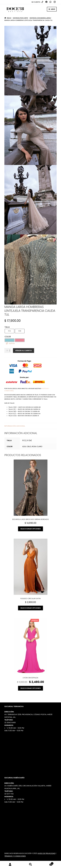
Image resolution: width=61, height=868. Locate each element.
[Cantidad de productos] (8, 351)
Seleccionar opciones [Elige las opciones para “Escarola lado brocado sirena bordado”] (30, 529)
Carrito (47, 863)
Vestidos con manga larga (40, 18)
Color (8, 337)
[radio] (9, 331)
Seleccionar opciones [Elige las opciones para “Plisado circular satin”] (30, 608)
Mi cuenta (36, 2)
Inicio (9, 18)
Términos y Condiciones (15, 856)
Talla (7, 327)
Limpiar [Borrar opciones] (12, 343)
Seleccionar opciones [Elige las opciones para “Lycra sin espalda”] (30, 688)
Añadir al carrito (23, 351)
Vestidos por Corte (20, 18)
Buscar (30, 864)
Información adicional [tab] (15, 426)
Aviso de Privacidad (47, 853)
